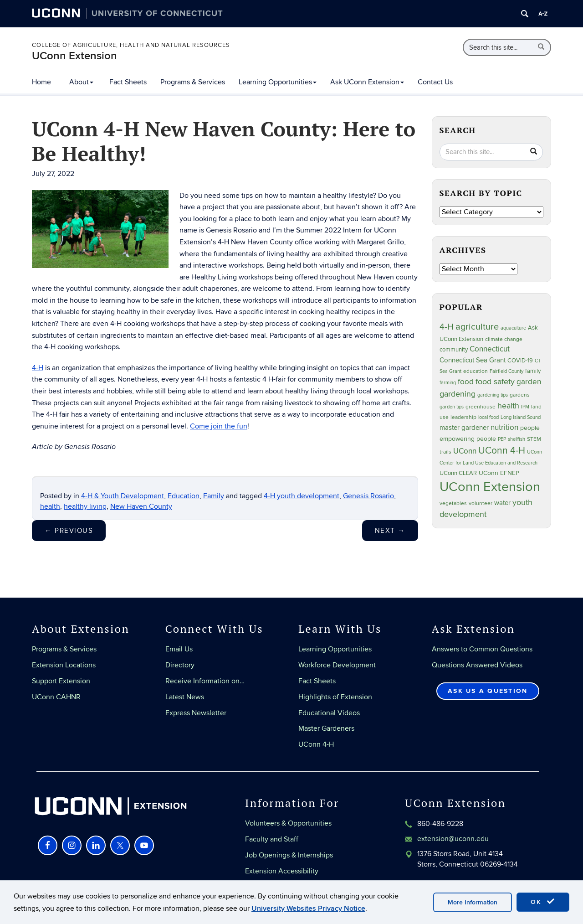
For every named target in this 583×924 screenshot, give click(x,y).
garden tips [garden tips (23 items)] (452, 407)
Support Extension (61, 681)
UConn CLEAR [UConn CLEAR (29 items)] (458, 473)
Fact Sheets (128, 82)
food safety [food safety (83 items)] (495, 382)
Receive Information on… (205, 681)
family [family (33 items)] (533, 371)
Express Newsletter (196, 713)
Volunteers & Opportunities (288, 823)
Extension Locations (64, 665)
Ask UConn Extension (367, 82)
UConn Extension (74, 56)
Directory (180, 665)
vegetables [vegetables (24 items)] (453, 503)
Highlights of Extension (335, 697)
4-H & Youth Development (123, 496)
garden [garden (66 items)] (529, 382)
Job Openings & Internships (289, 855)
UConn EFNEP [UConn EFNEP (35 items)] (499, 473)
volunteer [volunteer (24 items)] (481, 503)
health (50, 506)
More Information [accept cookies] (473, 902)
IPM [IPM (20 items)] (525, 407)
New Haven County (141, 506)
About (81, 82)
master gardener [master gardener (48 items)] (464, 428)
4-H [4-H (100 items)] (447, 327)
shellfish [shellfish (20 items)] (517, 439)
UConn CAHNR (56, 697)
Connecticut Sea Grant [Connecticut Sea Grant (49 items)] (473, 360)
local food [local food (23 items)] (488, 417)
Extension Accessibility (282, 871)
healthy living (85, 506)
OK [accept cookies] (543, 902)
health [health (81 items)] (508, 406)
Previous (69, 531)
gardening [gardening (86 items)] (458, 394)
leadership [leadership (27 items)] (463, 417)
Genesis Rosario (368, 496)
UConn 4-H (316, 744)
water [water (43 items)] (502, 503)
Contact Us (435, 82)
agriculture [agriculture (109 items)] (477, 327)
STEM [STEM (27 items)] (534, 439)
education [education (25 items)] (476, 371)
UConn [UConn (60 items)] (465, 451)
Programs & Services (193, 82)
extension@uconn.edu (453, 839)
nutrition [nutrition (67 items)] (504, 427)
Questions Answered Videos (477, 665)
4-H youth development (302, 496)
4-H (38, 368)
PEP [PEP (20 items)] (502, 439)
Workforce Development (337, 665)
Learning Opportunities (278, 82)
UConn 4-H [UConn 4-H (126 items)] (502, 451)
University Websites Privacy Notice (308, 909)
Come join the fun (219, 426)
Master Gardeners (326, 728)
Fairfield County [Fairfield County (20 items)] (506, 371)
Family (214, 496)
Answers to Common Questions (482, 649)
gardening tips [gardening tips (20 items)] (493, 395)
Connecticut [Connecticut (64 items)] (490, 349)
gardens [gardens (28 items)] (520, 395)
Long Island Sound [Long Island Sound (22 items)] (521, 417)
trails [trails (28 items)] (445, 452)
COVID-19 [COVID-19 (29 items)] (520, 361)
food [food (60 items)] (466, 382)
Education (184, 496)
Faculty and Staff (272, 839)
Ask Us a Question (488, 691)
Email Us (179, 649)
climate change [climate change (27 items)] (504, 339)
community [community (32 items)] (454, 350)
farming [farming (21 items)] (448, 383)
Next (390, 531)
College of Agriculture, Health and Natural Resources (131, 45)
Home (41, 82)
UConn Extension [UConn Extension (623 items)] (490, 487)
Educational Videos (329, 713)
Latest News (185, 697)
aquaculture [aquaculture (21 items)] (513, 328)
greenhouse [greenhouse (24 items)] (481, 407)
